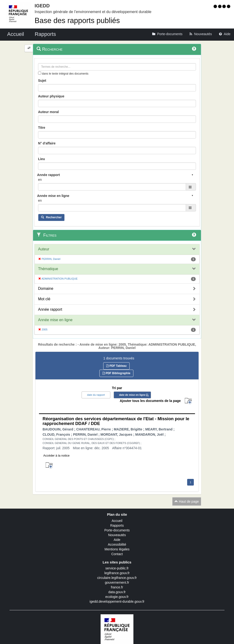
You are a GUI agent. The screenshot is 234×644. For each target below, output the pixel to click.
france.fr (117, 587)
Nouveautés (117, 535)
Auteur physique (51, 96)
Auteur (44, 249)
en (40, 180)
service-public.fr (117, 568)
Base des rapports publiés (77, 21)
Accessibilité (117, 544)
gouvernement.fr (117, 582)
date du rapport (96, 395)
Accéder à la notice (56, 456)
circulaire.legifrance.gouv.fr (117, 578)
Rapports (117, 525)
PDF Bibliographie (116, 373)
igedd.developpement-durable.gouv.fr (117, 601)
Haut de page (187, 501)
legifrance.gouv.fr (117, 573)
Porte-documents (117, 530)
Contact (117, 554)
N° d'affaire (47, 143)
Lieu (41, 159)
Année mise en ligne (55, 320)
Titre (42, 128)
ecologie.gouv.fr (117, 597)
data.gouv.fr (117, 592)
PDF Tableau (116, 366)
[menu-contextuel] (40, 73)
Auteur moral (48, 112)
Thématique (48, 269)
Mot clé (44, 299)
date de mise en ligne (132, 395)
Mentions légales (117, 549)
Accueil (117, 521)
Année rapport (50, 309)
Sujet (42, 81)
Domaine (46, 289)
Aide (117, 540)
